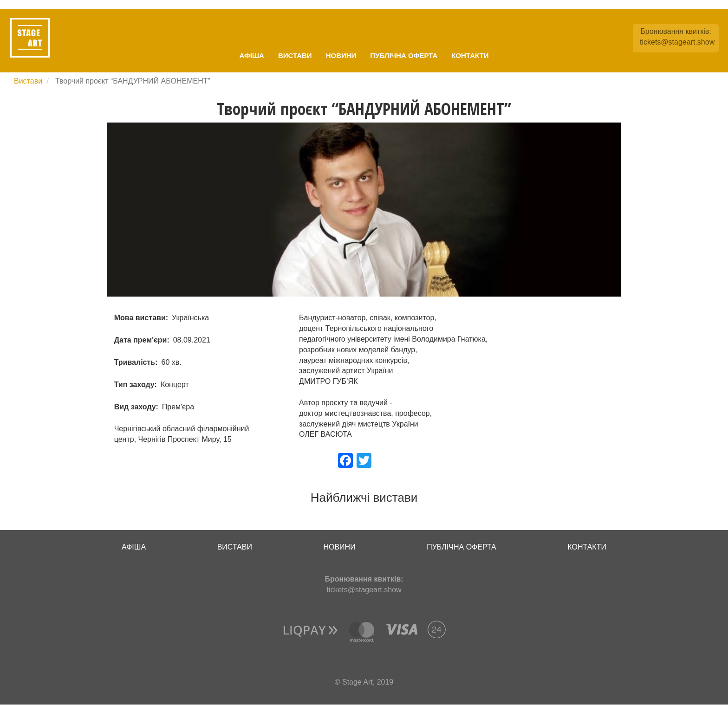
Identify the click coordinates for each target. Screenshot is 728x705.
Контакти (470, 55)
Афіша (252, 55)
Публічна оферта (404, 55)
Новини (341, 55)
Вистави (295, 55)
